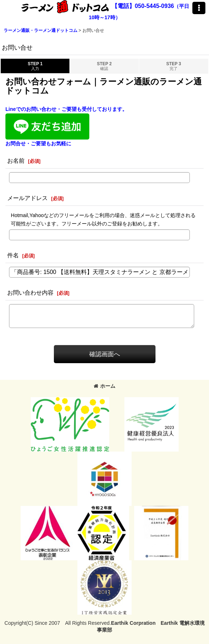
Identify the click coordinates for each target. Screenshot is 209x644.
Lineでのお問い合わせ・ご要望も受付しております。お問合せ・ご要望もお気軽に (66, 126)
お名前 (16, 161)
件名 (13, 255)
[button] (199, 8)
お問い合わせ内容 (30, 292)
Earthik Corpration (133, 623)
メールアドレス (27, 198)
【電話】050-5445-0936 (143, 6)
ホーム (104, 386)
